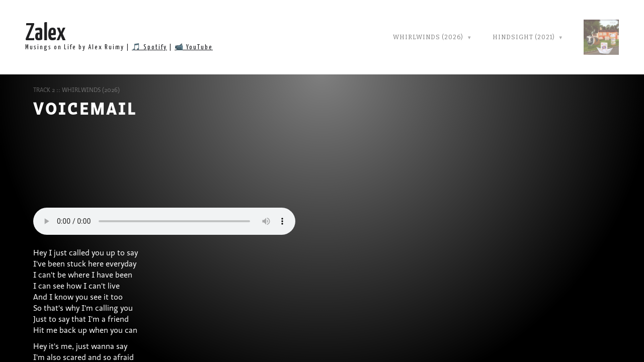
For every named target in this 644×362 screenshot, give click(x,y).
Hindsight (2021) (524, 37)
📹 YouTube (194, 48)
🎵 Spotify (149, 48)
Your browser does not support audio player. (164, 221)
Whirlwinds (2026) (428, 37)
